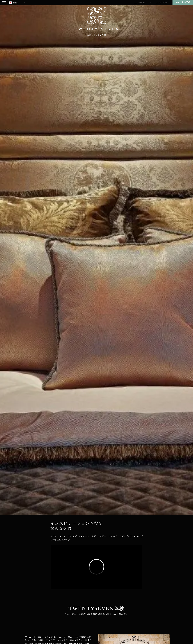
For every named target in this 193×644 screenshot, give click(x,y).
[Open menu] (4, 3)
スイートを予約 (183, 3)
